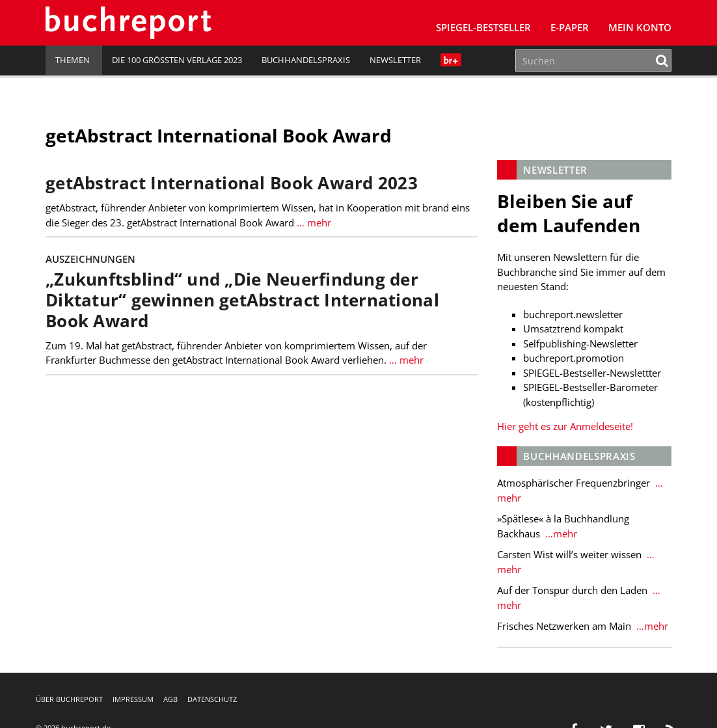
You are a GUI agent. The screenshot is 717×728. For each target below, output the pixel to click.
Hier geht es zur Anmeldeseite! (565, 426)
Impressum (133, 699)
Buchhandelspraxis (306, 60)
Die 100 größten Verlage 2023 (177, 60)
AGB (170, 699)
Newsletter (395, 60)
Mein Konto (640, 27)
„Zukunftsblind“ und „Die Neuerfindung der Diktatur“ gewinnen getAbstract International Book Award (242, 300)
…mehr (560, 533)
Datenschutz (212, 699)
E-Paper (570, 27)
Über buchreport (69, 699)
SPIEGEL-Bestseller (483, 27)
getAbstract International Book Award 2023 (232, 183)
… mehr (313, 222)
